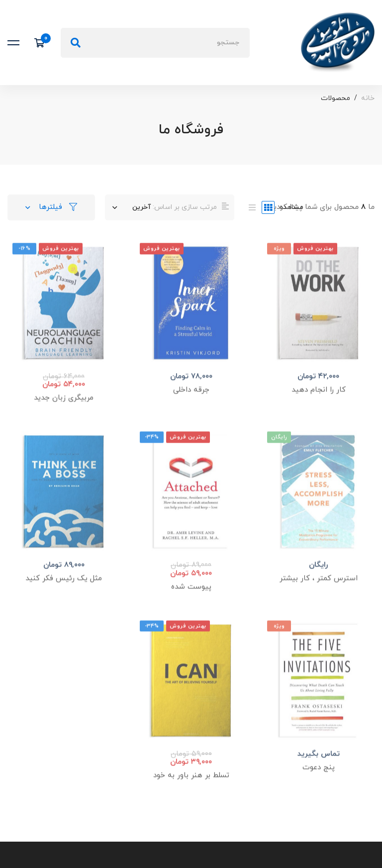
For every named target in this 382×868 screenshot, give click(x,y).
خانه (368, 98)
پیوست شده (191, 599)
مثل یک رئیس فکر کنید (64, 591)
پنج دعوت (319, 780)
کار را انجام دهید (319, 403)
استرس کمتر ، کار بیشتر (319, 591)
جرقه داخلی (191, 403)
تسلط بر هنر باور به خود (191, 788)
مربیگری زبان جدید (64, 411)
